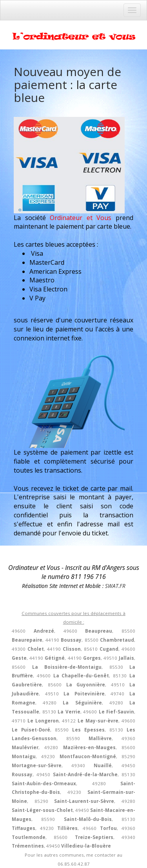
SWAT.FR (115, 586)
